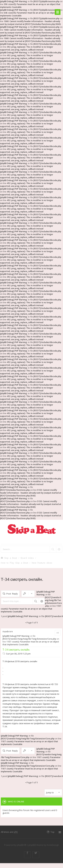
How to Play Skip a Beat (14, 563)
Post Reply (12, 594)
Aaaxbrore (8, 631)
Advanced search (42, 601)
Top (52, 832)
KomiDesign (53, 845)
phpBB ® (22, 845)
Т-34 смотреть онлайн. (22, 579)
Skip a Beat (11, 558)
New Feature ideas (42, 563)
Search (36, 601)
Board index (27, 558)
